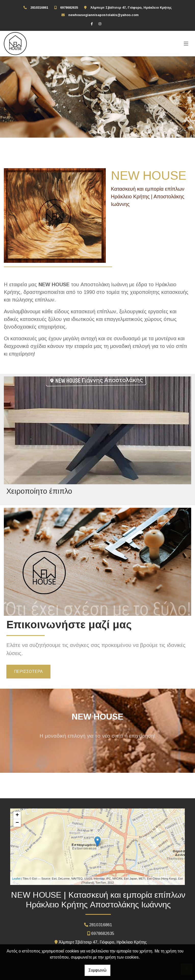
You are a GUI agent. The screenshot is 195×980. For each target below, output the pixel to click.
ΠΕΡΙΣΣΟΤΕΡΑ (28, 671)
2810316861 (39, 8)
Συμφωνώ (97, 970)
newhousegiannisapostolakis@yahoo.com (103, 15)
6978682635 (69, 8)
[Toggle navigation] (186, 44)
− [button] (17, 823)
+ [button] (17, 815)
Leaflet (16, 879)
